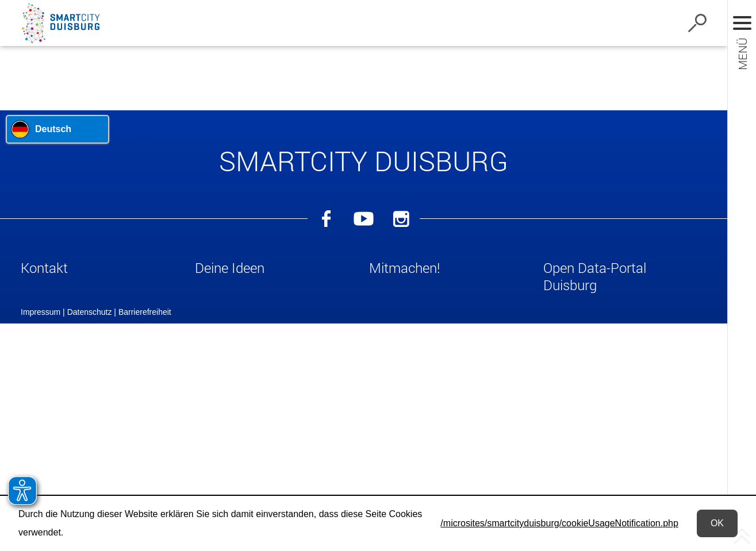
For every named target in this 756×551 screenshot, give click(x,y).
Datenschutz (90, 483)
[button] (102, 270)
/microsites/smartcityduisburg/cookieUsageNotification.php (559, 523)
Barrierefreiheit (145, 483)
